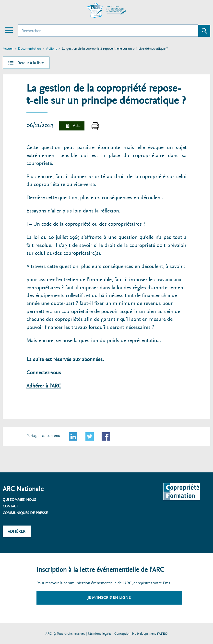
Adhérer (17, 531)
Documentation (30, 49)
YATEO (162, 634)
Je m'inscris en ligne (109, 597)
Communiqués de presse (25, 513)
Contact (10, 506)
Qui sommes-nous (19, 500)
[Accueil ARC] (106, 11)
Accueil (8, 49)
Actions (52, 49)
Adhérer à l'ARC (44, 386)
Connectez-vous (44, 373)
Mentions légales (100, 634)
